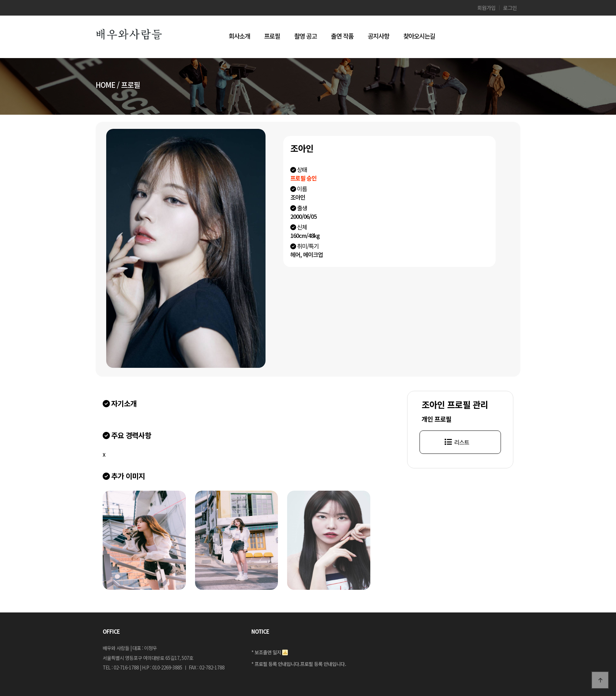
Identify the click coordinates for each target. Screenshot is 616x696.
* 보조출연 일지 (266, 652)
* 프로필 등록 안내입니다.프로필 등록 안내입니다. (299, 663)
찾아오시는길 (419, 36)
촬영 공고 (306, 36)
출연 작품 (342, 36)
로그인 (510, 8)
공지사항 (378, 36)
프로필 (272, 36)
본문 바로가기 (0, 0)
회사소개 (239, 36)
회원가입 (486, 8)
